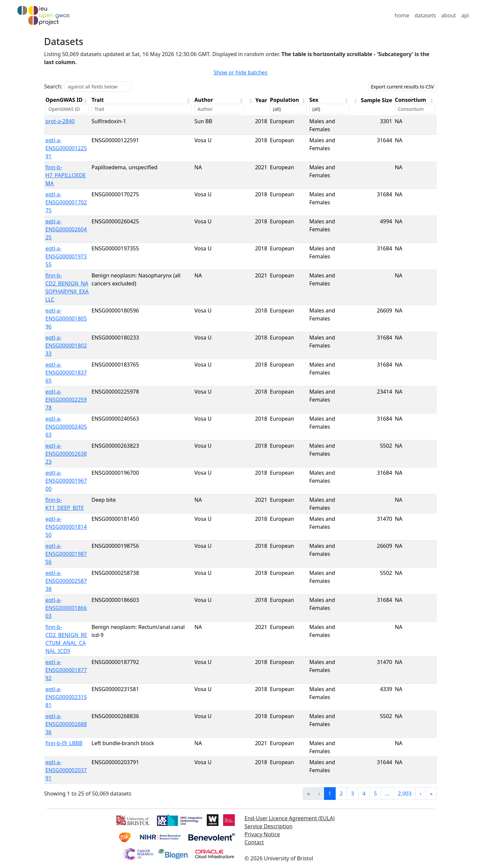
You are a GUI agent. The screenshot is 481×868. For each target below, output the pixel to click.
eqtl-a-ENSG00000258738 (66, 581)
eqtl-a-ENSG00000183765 (66, 373)
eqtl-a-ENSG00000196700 (66, 481)
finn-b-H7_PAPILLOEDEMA (66, 175)
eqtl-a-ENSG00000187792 (66, 670)
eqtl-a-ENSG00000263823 (66, 454)
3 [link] (353, 794)
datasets (425, 15)
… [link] (387, 794)
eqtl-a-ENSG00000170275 (66, 202)
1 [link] (330, 794)
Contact (254, 842)
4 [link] (364, 794)
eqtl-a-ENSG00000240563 (66, 427)
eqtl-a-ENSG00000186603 (66, 608)
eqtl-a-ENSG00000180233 (66, 346)
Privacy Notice (262, 834)
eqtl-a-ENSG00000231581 (66, 697)
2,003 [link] (405, 794)
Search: (53, 86)
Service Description (269, 826)
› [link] (421, 794)
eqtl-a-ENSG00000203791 (66, 770)
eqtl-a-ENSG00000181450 (66, 527)
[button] (86, 100)
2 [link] (341, 794)
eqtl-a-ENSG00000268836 (66, 724)
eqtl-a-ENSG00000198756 (66, 554)
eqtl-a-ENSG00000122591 (66, 148)
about (449, 15)
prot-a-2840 (60, 121)
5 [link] (375, 794)
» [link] (431, 794)
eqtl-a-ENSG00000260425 (66, 229)
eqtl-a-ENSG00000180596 (66, 318)
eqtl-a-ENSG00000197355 (66, 256)
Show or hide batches (240, 72)
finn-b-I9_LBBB (64, 743)
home (402, 15)
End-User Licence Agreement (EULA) (290, 818)
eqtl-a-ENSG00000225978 (66, 400)
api (465, 15)
